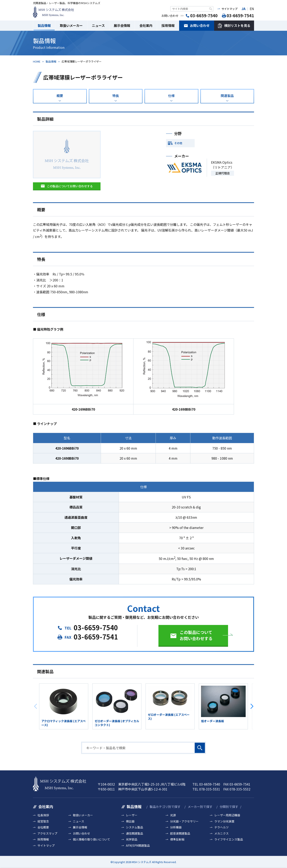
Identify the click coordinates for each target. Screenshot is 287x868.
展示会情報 (122, 25)
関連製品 (227, 96)
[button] (252, 706)
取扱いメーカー (71, 25)
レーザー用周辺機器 (227, 815)
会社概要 (43, 827)
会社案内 (146, 25)
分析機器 (176, 827)
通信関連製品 (134, 833)
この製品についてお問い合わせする (70, 186)
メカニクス (221, 833)
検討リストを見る (237, 25)
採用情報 (168, 25)
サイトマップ (229, 9)
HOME (37, 61)
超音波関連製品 (180, 833)
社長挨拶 (43, 815)
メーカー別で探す (200, 807)
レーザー (132, 815)
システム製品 (134, 827)
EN (252, 9)
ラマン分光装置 (224, 821)
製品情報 (44, 25)
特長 (116, 96)
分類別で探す (229, 807)
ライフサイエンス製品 (229, 839)
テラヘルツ (221, 827)
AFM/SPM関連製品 (138, 846)
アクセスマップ (47, 833)
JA (243, 9)
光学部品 (132, 839)
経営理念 (43, 821)
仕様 (171, 96)
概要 (60, 96)
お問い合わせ (200, 25)
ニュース (98, 25)
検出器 (130, 821)
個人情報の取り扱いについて (92, 839)
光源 (173, 815)
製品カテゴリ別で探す (165, 807)
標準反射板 (177, 839)
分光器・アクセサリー (184, 821)
